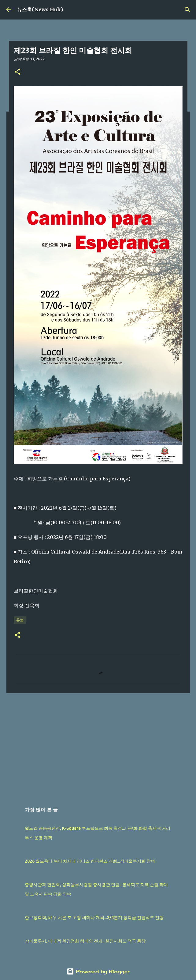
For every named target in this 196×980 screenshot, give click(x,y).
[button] (17, 72)
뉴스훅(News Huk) (40, 9)
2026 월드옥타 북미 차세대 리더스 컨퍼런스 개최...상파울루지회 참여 (90, 861)
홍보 (20, 620)
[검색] (187, 10)
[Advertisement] (98, 745)
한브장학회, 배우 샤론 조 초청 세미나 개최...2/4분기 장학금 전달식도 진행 (94, 918)
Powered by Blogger (98, 971)
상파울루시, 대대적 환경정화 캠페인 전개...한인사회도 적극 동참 (85, 941)
